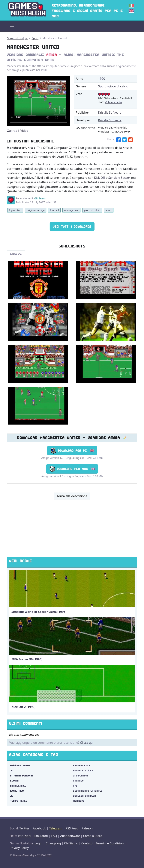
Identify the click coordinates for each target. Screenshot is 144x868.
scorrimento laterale (88, 791)
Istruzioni (24, 836)
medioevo (79, 801)
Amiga (52, 55)
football (54, 210)
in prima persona (22, 776)
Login (38, 843)
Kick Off (100, 178)
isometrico (17, 791)
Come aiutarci (93, 836)
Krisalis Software (110, 113)
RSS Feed (72, 828)
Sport (35, 38)
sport (109, 210)
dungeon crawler (85, 796)
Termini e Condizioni (110, 843)
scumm (14, 781)
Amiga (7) (16, 254)
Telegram (56, 828)
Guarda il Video (17, 131)
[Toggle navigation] (12, 26)
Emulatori (41, 836)
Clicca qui (87, 743)
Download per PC (72, 451)
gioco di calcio (118, 86)
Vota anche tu (113, 102)
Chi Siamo (71, 843)
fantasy (78, 781)
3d (12, 771)
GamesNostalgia (17, 38)
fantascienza (82, 766)
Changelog (53, 843)
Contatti (87, 843)
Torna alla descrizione (72, 496)
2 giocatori (15, 210)
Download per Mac (72, 469)
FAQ (54, 836)
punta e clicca (83, 771)
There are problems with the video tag (39, 101)
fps (75, 786)
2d (12, 796)
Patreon (87, 828)
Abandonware (70, 836)
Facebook (39, 828)
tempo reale (19, 801)
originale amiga (36, 210)
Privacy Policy (19, 848)
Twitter (24, 828)
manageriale (72, 210)
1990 (102, 79)
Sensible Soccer (119, 178)
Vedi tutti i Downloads (72, 226)
